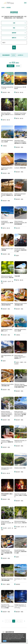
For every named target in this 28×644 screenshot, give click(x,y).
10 (17, 621)
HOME (3, 7)
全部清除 (20, 55)
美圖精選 (9, 7)
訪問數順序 (11, 66)
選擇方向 (14, 38)
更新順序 (18, 66)
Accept (5, 641)
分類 (14, 23)
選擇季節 (14, 33)
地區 (14, 28)
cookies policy (8, 639)
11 (21, 621)
